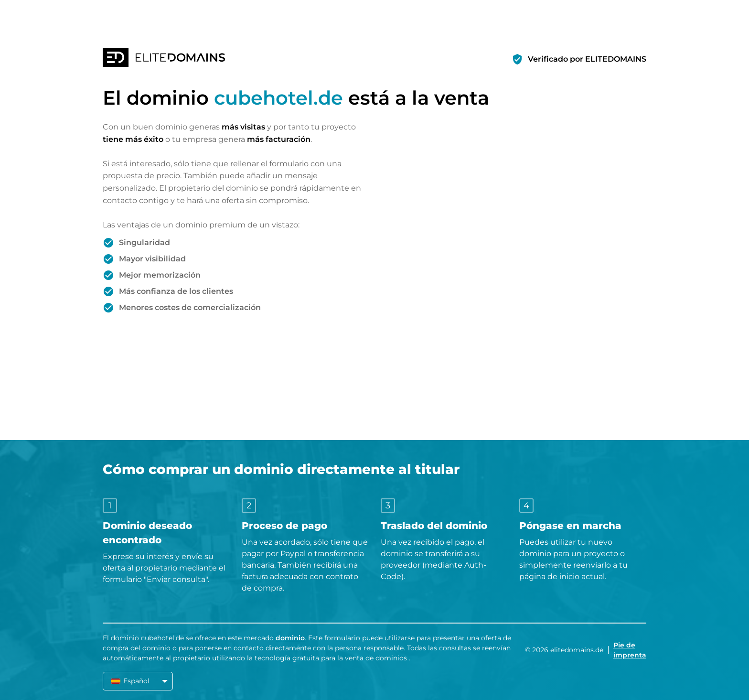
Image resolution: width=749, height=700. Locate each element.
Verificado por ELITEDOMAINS (587, 59)
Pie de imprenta (630, 650)
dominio (290, 638)
